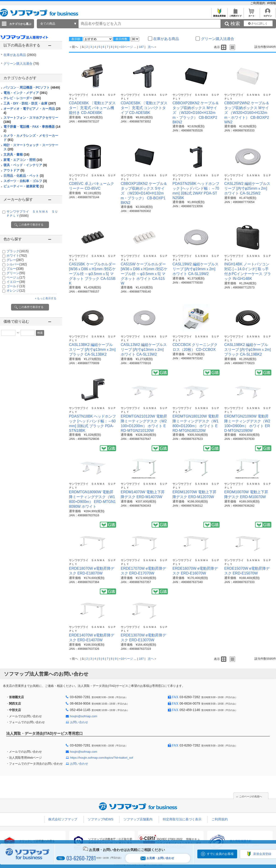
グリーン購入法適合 (21, 64)
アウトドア (14, 170)
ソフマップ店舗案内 (138, 819)
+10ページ (126, 47)
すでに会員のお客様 (220, 854)
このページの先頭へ (251, 796)
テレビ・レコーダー (22, 98)
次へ (151, 47)
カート (252, 15)
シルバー (17, 264)
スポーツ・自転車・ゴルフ (25, 181)
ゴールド (16, 286)
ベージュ (16, 277)
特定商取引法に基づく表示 (182, 819)
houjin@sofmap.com (84, 716)
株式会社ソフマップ (63, 819)
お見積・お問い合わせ (157, 858)
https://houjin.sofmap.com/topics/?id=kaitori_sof (102, 758)
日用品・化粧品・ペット (24, 176)
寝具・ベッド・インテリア (25, 165)
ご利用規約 (258, 3)
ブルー (15, 269)
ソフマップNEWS (101, 819)
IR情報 (272, 3)
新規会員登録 (219, 15)
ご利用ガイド (235, 15)
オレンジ (16, 290)
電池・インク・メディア (25, 93)
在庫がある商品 (20, 55)
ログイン (268, 15)
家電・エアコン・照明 (23, 160)
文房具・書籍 (16, 154)
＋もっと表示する (45, 298)
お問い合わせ (79, 722)
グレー (15, 260)
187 (141, 47)
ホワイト (17, 255)
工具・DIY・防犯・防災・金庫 (30, 103)
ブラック (17, 251)
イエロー (16, 282)
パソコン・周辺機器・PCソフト (32, 87)
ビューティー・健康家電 (24, 186)
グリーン (16, 273)
